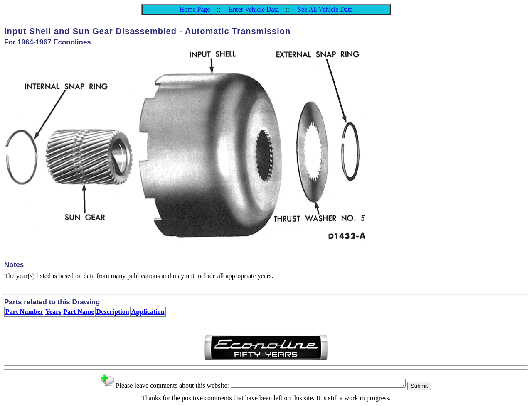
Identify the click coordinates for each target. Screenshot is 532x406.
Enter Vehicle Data (254, 9)
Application (148, 312)
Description (113, 312)
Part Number (24, 312)
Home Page (195, 9)
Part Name (79, 312)
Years (53, 312)
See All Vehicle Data (325, 9)
